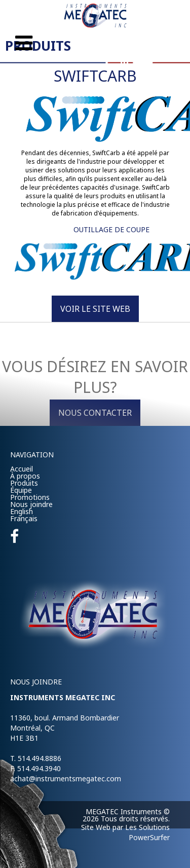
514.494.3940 (39, 768)
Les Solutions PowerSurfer (147, 832)
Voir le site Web (95, 309)
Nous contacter (95, 413)
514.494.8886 (40, 758)
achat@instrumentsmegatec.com (66, 779)
